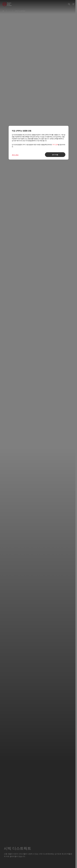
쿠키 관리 (15, 155)
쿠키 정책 (55, 145)
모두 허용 (55, 155)
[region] (39, 143)
